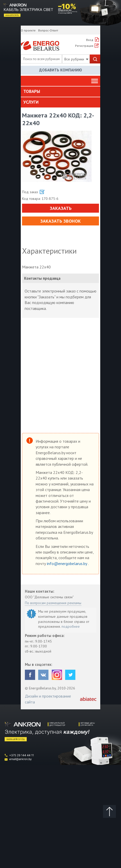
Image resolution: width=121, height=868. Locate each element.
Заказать (61, 208)
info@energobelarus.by (67, 563)
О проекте (28, 30)
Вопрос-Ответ (48, 30)
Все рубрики (76, 59)
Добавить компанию (61, 70)
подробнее (71, 626)
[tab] (60, 92)
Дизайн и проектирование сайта (48, 699)
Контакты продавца (42, 278)
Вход (90, 40)
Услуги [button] (31, 102)
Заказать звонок (60, 221)
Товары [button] (32, 91)
